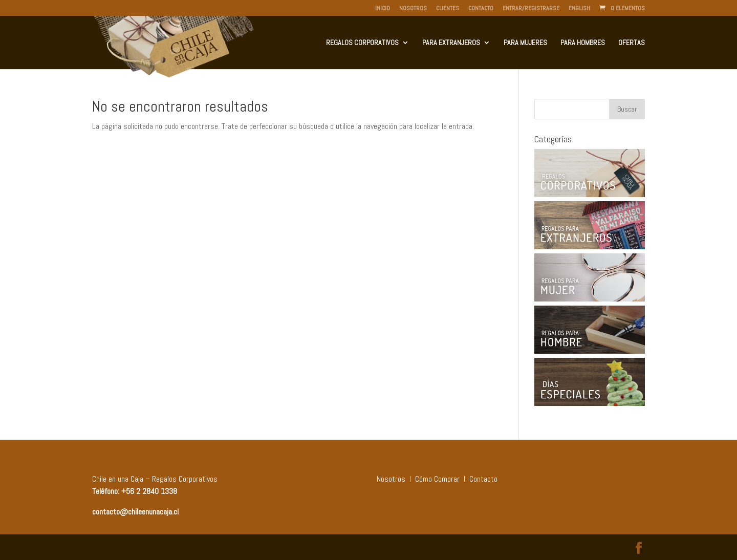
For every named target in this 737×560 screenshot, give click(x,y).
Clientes (448, 9)
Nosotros (413, 9)
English (579, 9)
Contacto (481, 9)
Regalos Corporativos (362, 43)
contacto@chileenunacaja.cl (135, 512)
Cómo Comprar (437, 479)
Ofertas (632, 43)
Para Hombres (583, 43)
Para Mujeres (525, 43)
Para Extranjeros (451, 43)
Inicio (383, 9)
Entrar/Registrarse (531, 9)
